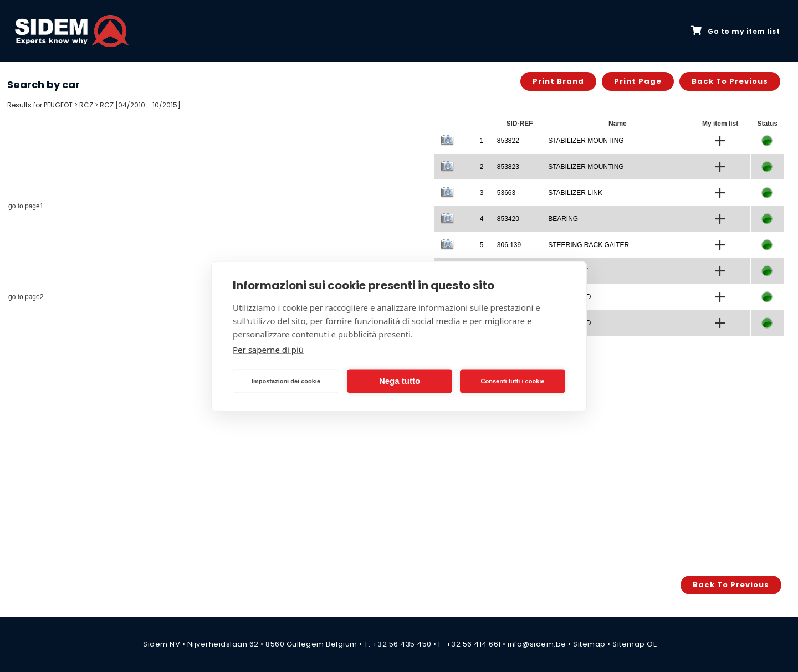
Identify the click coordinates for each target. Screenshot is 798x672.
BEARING (563, 219)
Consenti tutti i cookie (513, 381)
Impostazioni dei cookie (286, 381)
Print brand (558, 81)
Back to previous (730, 81)
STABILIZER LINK (575, 193)
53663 (506, 193)
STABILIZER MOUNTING (586, 141)
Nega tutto (400, 381)
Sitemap (589, 644)
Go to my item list (735, 31)
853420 (508, 219)
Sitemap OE (635, 644)
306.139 (509, 245)
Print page (638, 81)
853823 (508, 167)
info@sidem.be (537, 644)
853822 (508, 141)
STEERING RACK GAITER (589, 245)
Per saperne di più (268, 349)
